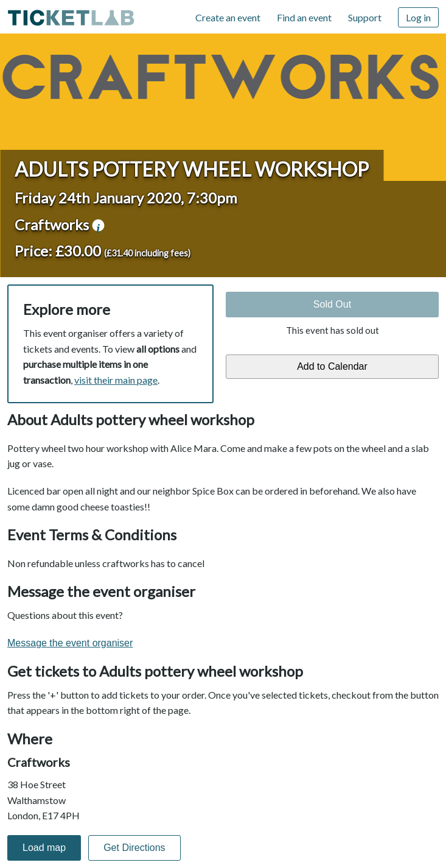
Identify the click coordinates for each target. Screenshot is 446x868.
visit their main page (116, 380)
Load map (44, 848)
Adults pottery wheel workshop (192, 169)
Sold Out (332, 304)
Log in (418, 17)
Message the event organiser (70, 643)
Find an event (304, 17)
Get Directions (134, 848)
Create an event (228, 17)
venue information (98, 225)
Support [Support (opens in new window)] (365, 17)
